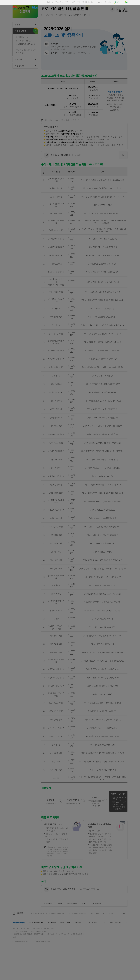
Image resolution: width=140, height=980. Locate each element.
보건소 (68, 2)
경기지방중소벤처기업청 (78, 931)
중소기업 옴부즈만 (38, 931)
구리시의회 (59, 2)
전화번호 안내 (65, 940)
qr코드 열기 (125, 26)
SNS (100, 2)
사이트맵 (126, 11)
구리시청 (50, 2)
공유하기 (112, 26)
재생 (124, 931)
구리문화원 (95, 931)
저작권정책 (52, 940)
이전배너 (122, 931)
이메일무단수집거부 (36, 940)
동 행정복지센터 (88, 2)
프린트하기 (119, 26)
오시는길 (78, 940)
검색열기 (123, 11)
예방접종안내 (61, 32)
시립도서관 (76, 2)
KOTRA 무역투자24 (110, 931)
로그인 (120, 11)
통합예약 (108, 2)
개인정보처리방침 (19, 940)
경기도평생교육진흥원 (57, 931)
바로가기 (84, 172)
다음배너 (127, 931)
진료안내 (49, 32)
